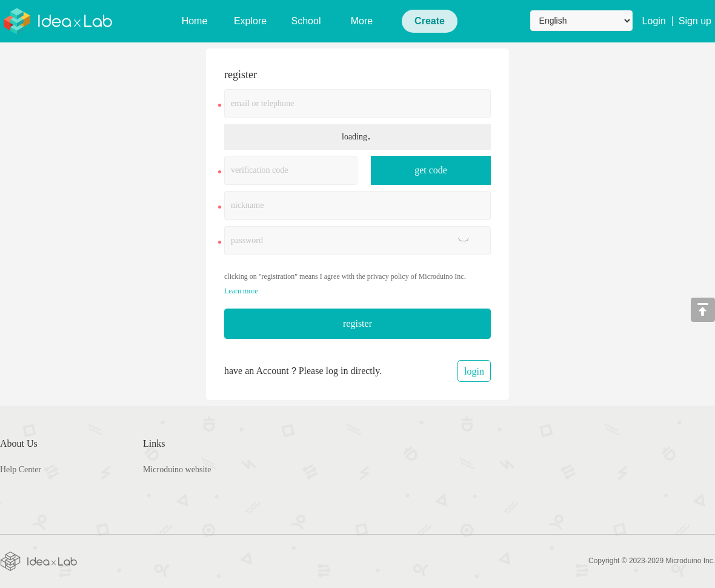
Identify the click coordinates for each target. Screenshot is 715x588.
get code (431, 170)
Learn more (241, 291)
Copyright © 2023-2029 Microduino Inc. (652, 561)
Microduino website (177, 469)
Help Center (21, 469)
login (474, 371)
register (358, 323)
